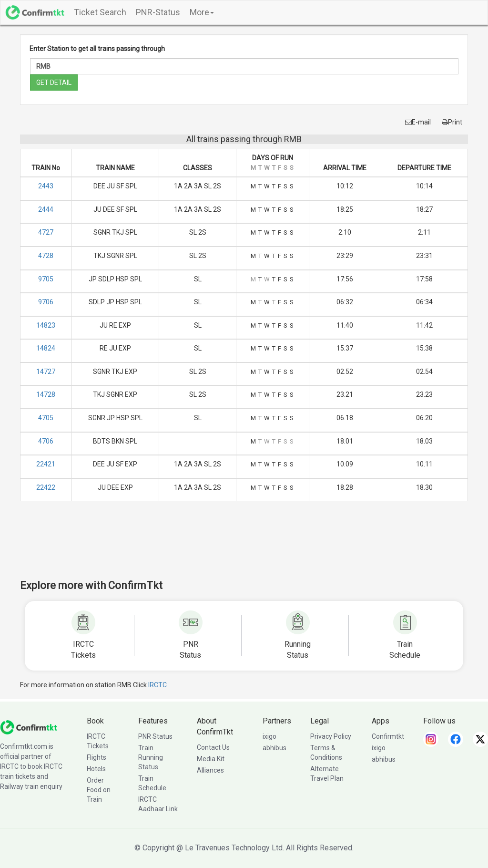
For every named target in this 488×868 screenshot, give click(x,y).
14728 (46, 394)
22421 (46, 464)
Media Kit (211, 759)
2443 (46, 186)
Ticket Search (100, 12)
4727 (46, 232)
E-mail (418, 122)
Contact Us (213, 747)
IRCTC (158, 685)
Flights (97, 757)
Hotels (96, 769)
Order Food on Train (99, 790)
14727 (46, 372)
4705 (46, 418)
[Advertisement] (244, 547)
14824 (46, 348)
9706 (46, 302)
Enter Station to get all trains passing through (97, 49)
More (202, 12)
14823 (46, 325)
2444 (46, 209)
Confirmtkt (388, 736)
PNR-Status (158, 12)
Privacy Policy (331, 736)
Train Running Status (151, 757)
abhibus (274, 748)
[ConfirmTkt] (29, 727)
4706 (46, 441)
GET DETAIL (54, 83)
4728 (46, 256)
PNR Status (155, 736)
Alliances (210, 770)
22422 (46, 487)
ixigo (269, 736)
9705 (46, 279)
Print (452, 122)
